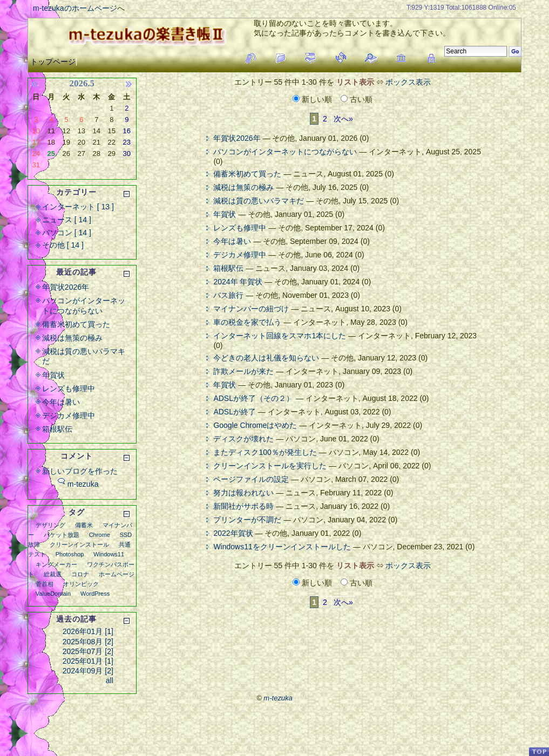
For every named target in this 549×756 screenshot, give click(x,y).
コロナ (80, 574)
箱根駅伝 (228, 268)
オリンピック (81, 584)
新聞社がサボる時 (243, 506)
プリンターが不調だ (247, 520)
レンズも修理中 (240, 228)
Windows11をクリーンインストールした (282, 547)
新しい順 (313, 99)
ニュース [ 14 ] (67, 220)
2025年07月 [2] (88, 651)
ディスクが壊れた (243, 439)
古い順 (357, 99)
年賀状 (225, 214)
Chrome (100, 535)
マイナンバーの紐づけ (251, 309)
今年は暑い (232, 241)
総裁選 (53, 574)
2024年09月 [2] (88, 671)
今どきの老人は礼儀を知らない (266, 358)
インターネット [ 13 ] (78, 207)
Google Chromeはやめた (255, 425)
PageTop (539, 751)
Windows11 (109, 554)
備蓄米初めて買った (247, 174)
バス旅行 (228, 295)
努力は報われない (243, 493)
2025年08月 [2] (88, 642)
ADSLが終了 (235, 412)
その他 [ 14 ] (63, 245)
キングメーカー (56, 564)
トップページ (53, 62)
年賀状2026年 (237, 138)
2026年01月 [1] (88, 631)
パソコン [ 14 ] (67, 233)
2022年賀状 (233, 533)
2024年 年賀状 (238, 282)
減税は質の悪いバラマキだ (259, 201)
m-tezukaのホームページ (75, 8)
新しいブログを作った (80, 471)
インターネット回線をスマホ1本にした (280, 336)
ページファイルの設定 (251, 479)
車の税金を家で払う (247, 322)
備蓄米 (84, 525)
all (110, 680)
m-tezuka (83, 484)
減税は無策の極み (243, 187)
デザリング (50, 525)
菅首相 (45, 584)
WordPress (95, 594)
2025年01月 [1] (88, 661)
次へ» (343, 119)
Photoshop (70, 554)
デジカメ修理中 (240, 255)
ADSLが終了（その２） (253, 398)
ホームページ (117, 574)
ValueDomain (53, 594)
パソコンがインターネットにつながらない (285, 152)
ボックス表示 (408, 82)
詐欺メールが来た (243, 371)
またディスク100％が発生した (265, 452)
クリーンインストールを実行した (270, 466)
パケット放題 (62, 535)
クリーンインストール (79, 544)
